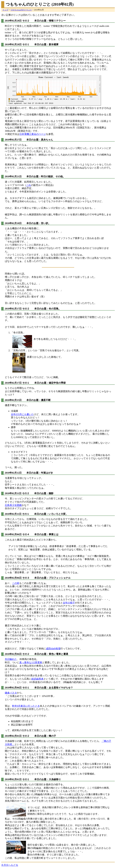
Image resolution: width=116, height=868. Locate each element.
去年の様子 (69, 603)
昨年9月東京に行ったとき (26, 706)
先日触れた (11, 659)
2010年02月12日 (13, 473)
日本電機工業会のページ (33, 134)
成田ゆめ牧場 (53, 649)
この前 (16, 583)
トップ (5, 10)
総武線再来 (37, 679)
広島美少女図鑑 (13, 505)
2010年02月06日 (13, 534)
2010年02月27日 (13, 140)
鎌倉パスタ (11, 693)
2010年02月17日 (13, 309)
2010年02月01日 (13, 736)
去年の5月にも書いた (22, 414)
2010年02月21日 (13, 176)
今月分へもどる (10, 865)
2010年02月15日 (13, 400)
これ (29, 185)
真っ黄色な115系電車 (31, 662)
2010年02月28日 (13, 21)
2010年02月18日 (13, 223)
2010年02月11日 (13, 493)
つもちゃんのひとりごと (21, 10)
